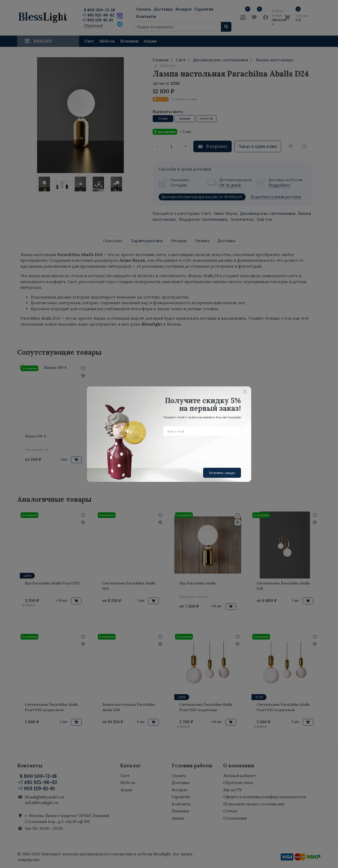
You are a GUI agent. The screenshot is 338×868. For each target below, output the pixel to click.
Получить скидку (222, 473)
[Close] (245, 392)
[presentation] (202, 450)
